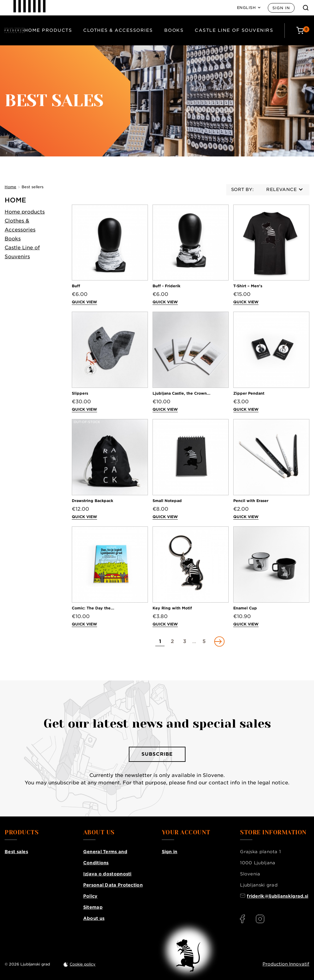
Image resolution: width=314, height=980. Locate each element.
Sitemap (93, 907)
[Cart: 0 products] (303, 30)
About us (94, 918)
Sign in (281, 8)
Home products (48, 30)
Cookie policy (83, 964)
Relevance (284, 189)
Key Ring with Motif (172, 608)
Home (15, 200)
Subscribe (157, 754)
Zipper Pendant (249, 393)
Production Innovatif (286, 964)
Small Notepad (167, 501)
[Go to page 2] (172, 642)
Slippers (80, 393)
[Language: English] (249, 8)
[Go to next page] (219, 642)
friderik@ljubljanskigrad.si (277, 896)
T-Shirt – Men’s (248, 286)
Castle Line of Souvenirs (234, 30)
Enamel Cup (245, 608)
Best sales (16, 852)
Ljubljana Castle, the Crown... (181, 393)
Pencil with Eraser (251, 501)
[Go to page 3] (185, 642)
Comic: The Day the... (93, 608)
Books (174, 30)
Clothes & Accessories (118, 30)
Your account (186, 833)
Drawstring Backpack (92, 501)
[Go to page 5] (204, 642)
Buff (76, 286)
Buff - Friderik (166, 286)
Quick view (84, 302)
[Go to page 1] (160, 642)
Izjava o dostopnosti (107, 874)
